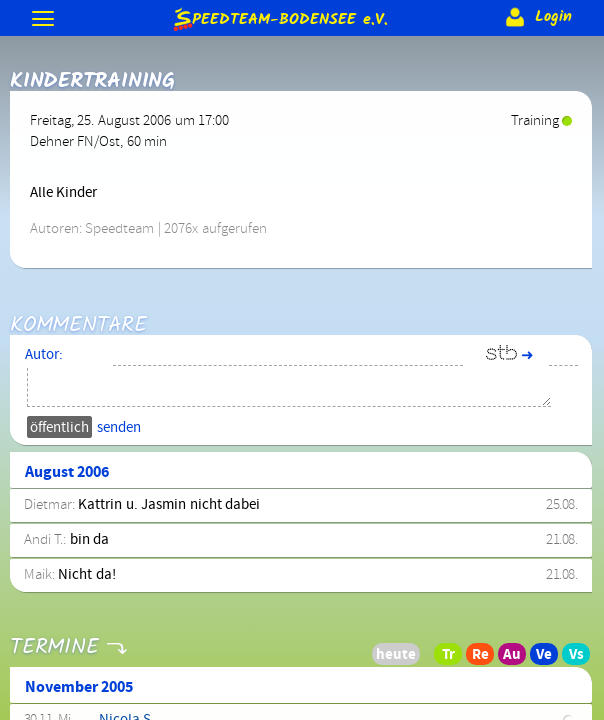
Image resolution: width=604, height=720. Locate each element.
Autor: (44, 355)
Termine (54, 635)
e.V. (279, 18)
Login (536, 17)
